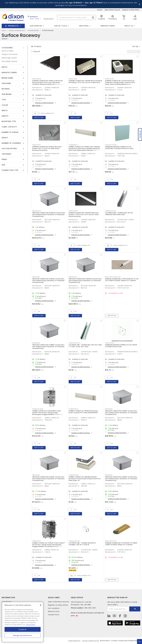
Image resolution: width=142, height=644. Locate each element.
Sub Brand (7, 94)
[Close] (41, 605)
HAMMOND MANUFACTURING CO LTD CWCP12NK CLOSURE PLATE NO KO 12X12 (119, 148)
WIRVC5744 (109, 79)
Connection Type (10, 170)
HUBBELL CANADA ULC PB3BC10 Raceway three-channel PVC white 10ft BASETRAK (83, 412)
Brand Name (7, 78)
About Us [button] (129, 26)
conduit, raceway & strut (17, 30)
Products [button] (13, 26)
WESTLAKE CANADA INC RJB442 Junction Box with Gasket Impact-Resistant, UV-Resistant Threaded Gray (48, 479)
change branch (49, 19)
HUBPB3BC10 (73, 409)
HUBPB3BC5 (73, 145)
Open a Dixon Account (112, 10)
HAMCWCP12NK (111, 145)
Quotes (100, 10)
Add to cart (39, 117)
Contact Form (54, 615)
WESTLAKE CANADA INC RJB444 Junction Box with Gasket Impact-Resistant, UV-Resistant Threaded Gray (48, 281)
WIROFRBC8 (37, 79)
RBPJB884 (36, 343)
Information (8, 598)
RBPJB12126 (73, 277)
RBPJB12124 (37, 211)
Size (3, 165)
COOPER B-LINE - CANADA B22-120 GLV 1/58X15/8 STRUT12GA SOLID (119, 214)
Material (6, 89)
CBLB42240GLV (74, 343)
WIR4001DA (36, 145)
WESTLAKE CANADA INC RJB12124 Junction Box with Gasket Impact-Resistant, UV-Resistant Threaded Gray (49, 215)
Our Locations (54, 608)
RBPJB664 (109, 409)
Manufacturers (108, 26)
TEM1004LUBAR (38, 409)
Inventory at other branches (44, 103)
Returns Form (54, 611)
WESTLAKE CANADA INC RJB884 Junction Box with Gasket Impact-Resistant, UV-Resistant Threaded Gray (48, 347)
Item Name (6, 83)
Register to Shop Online (131, 10)
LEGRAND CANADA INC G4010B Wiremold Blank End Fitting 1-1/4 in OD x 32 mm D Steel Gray (85, 82)
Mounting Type (9, 121)
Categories (7, 48)
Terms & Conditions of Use (90, 641)
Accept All (23, 629)
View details (112, 316)
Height (5, 138)
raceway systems (33, 30)
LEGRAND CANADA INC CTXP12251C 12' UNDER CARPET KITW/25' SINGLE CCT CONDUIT (121, 544)
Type (4, 100)
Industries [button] (84, 26)
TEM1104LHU (37, 541)
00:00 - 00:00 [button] (34, 19)
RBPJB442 (36, 475)
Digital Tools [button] (61, 26)
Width (5, 111)
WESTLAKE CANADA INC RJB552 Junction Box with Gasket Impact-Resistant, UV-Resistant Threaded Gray (121, 479)
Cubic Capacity (9, 127)
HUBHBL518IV (74, 475)
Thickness (6, 154)
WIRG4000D (73, 211)
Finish (4, 159)
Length (5, 116)
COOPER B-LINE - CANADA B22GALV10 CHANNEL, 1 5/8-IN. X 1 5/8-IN (82, 544)
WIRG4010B (73, 79)
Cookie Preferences (74, 641)
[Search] (77, 17)
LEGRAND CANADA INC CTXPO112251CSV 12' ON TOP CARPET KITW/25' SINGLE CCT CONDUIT (122, 280)
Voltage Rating (9, 149)
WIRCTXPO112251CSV (113, 277)
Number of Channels (11, 143)
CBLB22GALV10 (74, 541)
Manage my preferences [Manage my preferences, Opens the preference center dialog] (23, 635)
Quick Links (54, 598)
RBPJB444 (36, 277)
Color (5, 105)
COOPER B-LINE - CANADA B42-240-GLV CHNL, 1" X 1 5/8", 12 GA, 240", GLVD (85, 346)
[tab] (13, 48)
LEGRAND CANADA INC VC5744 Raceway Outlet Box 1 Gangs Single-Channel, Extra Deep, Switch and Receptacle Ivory (120, 82)
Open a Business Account (59, 602)
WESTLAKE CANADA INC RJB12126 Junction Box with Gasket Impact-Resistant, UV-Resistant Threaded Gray (85, 281)
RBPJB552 (109, 475)
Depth (4, 67)
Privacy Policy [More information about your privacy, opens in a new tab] (31, 625)
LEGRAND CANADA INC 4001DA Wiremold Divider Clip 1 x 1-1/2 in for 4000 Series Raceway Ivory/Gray (47, 149)
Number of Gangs (10, 132)
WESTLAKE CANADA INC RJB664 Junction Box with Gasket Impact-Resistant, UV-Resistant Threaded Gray (121, 413)
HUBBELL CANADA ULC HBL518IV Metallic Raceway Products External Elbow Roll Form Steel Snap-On (85, 479)
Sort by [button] (135, 46)
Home (4, 30)
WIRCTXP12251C (111, 541)
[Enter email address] (118, 609)
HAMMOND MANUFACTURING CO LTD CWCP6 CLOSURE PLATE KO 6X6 (121, 346)
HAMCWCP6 (110, 343)
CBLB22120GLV (111, 211)
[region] (23, 622)
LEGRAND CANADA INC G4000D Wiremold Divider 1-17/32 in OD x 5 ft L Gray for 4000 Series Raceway (84, 215)
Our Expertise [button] (36, 26)
